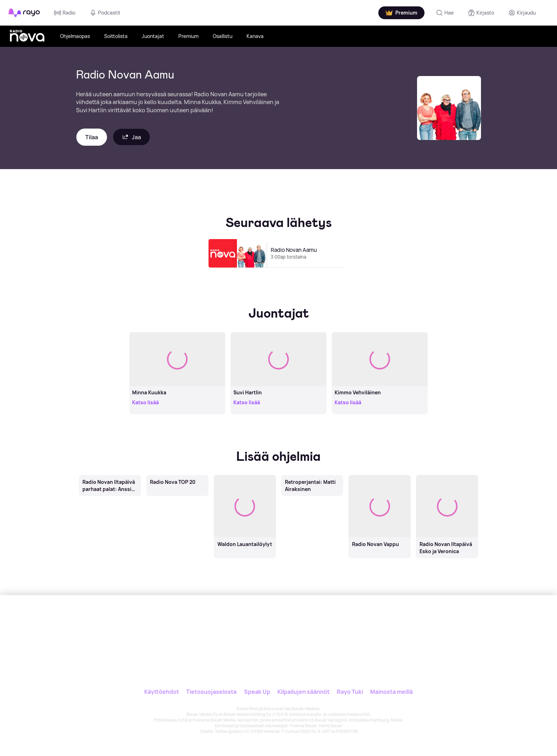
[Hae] (445, 13)
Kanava (255, 36)
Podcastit (105, 13)
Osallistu (223, 36)
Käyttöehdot (162, 692)
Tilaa (92, 137)
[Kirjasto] (481, 13)
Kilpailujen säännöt (304, 692)
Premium (188, 36)
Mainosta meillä (391, 692)
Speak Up (257, 692)
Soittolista (116, 36)
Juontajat (153, 36)
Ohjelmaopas (75, 36)
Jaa (131, 137)
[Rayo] (231, 628)
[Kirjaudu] (522, 13)
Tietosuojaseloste (212, 692)
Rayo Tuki (350, 692)
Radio (65, 13)
